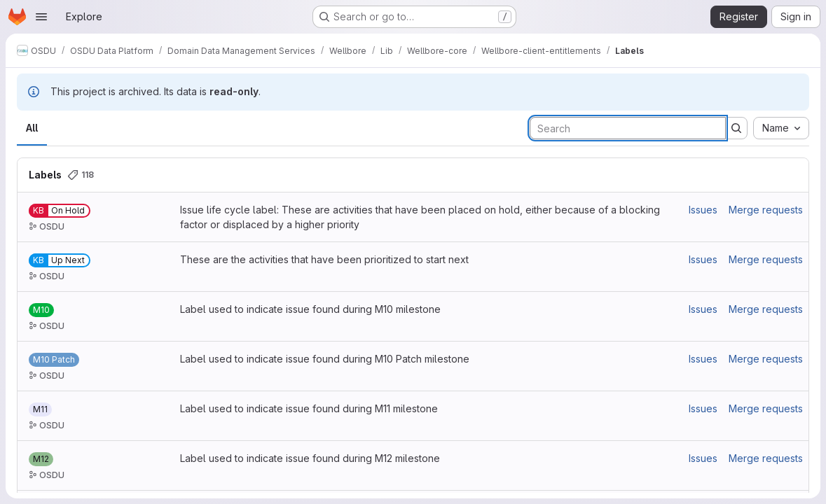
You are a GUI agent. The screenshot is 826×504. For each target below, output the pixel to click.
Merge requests (766, 210)
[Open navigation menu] (41, 17)
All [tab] (32, 128)
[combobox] (781, 128)
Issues (703, 210)
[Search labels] (628, 128)
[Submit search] (736, 128)
